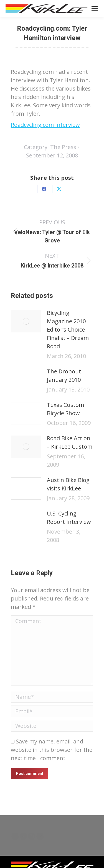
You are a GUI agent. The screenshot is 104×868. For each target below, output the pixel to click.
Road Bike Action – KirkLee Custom (70, 442)
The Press (63, 147)
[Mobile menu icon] (95, 8)
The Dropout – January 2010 (66, 375)
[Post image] (26, 321)
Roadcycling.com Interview (45, 125)
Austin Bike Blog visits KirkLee (68, 484)
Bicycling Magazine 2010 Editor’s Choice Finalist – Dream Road (68, 330)
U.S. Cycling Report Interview (69, 518)
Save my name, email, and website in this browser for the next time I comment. (52, 750)
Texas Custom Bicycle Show (65, 409)
